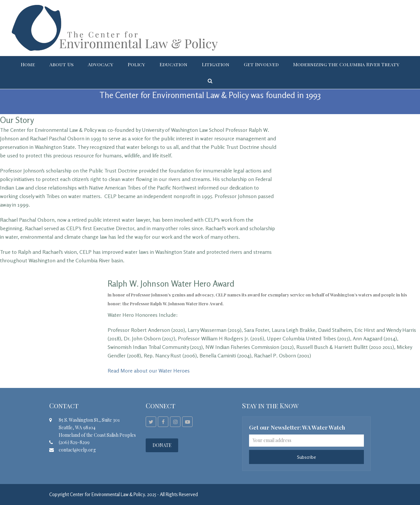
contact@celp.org (77, 450)
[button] (210, 81)
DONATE (162, 445)
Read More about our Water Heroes (149, 371)
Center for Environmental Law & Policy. (108, 494)
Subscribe (306, 457)
